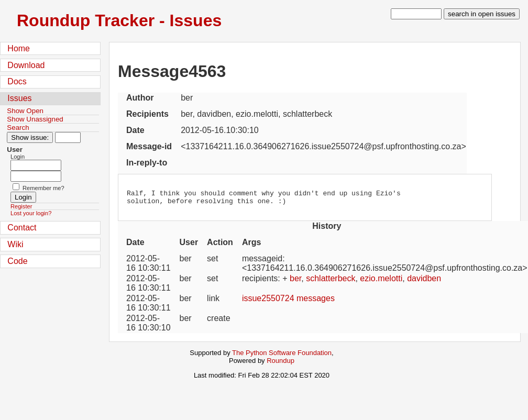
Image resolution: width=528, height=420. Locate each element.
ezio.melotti (381, 281)
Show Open (25, 111)
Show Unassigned (35, 119)
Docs (17, 81)
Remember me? (43, 188)
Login (18, 157)
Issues (19, 98)
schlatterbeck (331, 281)
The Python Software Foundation (282, 356)
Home (19, 48)
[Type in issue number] (68, 137)
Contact (22, 228)
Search (18, 128)
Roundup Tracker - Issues (119, 20)
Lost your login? (31, 213)
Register (21, 206)
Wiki (15, 244)
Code (17, 261)
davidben (424, 281)
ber (295, 281)
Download (26, 65)
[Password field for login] (36, 176)
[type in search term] (416, 14)
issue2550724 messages (288, 301)
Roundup (280, 364)
